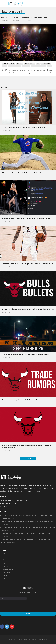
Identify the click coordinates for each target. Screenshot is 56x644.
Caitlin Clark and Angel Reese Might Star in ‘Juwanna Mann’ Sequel (24, 127)
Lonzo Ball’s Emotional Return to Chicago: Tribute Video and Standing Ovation (27, 264)
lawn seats (19, 64)
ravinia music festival (15, 66)
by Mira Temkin (16, 21)
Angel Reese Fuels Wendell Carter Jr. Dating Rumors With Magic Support (26, 218)
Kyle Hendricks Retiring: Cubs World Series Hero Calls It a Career (23, 173)
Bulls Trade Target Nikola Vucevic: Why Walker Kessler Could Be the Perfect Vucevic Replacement (27, 446)
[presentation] (14, 606)
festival (12, 64)
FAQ (4, 579)
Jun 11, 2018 (5, 21)
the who (43, 66)
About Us (5, 554)
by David (5, 131)
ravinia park (26, 66)
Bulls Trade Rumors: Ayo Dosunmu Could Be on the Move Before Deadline (26, 400)
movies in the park (29, 64)
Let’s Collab (6, 572)
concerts (5, 64)
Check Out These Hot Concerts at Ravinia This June (23, 18)
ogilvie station (46, 64)
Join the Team (7, 566)
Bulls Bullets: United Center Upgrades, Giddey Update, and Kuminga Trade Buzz (28, 309)
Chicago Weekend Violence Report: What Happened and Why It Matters (25, 354)
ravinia (5, 66)
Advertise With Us (8, 569)
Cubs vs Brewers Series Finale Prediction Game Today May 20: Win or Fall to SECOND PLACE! (28, 533)
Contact (5, 576)
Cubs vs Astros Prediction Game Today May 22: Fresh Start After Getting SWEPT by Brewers (27, 521)
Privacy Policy (7, 560)
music (38, 64)
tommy (49, 66)
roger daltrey (35, 66)
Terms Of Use (7, 557)
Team (5, 563)
